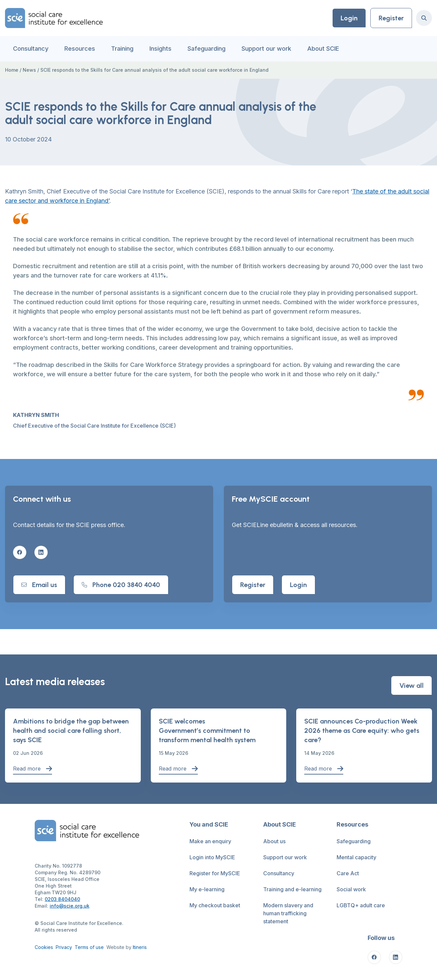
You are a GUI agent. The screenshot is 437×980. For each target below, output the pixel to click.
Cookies (44, 947)
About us (274, 841)
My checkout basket (215, 905)
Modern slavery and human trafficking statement (288, 913)
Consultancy (31, 49)
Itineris (140, 947)
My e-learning (207, 889)
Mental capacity (356, 857)
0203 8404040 (62, 899)
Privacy (64, 947)
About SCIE (323, 49)
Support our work (266, 49)
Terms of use (89, 947)
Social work (351, 889)
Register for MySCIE (215, 873)
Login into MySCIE (212, 857)
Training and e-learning (292, 889)
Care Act (348, 873)
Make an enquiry (210, 841)
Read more (33, 769)
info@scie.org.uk (70, 906)
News (29, 70)
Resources (80, 49)
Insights (160, 49)
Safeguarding (206, 49)
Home (12, 70)
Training (122, 49)
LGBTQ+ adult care (361, 905)
